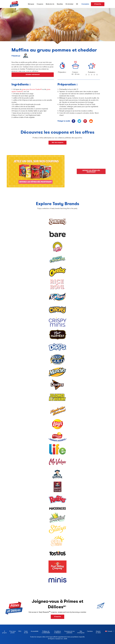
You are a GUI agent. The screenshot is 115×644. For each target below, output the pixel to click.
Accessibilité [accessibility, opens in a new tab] (34, 632)
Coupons (40, 4)
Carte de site (26, 632)
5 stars (97, 75)
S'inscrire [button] (57, 617)
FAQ (20, 631)
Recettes (60, 4)
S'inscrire (98, 4)
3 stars (92, 75)
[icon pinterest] (85, 121)
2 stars (89, 75)
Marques (31, 4)
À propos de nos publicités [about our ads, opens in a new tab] (69, 632)
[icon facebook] (73, 121)
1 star (86, 75)
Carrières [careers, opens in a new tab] (89, 632)
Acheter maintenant (33, 74)
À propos (4, 632)
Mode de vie (50, 4)
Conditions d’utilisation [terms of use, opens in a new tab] (56, 632)
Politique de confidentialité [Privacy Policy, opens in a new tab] (45, 632)
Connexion (85, 4)
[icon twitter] (79, 121)
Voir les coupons (57, 142)
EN (77, 4)
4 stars (94, 75)
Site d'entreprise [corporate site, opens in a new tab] (80, 632)
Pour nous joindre (13, 632)
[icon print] (91, 121)
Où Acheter (69, 4)
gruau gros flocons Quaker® (32, 89)
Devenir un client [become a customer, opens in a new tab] (97, 632)
